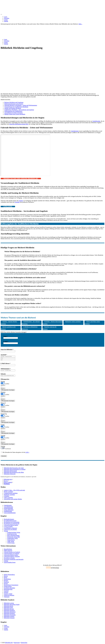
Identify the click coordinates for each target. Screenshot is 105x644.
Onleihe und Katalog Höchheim (13, 108)
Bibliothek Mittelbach (10, 612)
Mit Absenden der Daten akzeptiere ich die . (15, 452)
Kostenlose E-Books (9, 558)
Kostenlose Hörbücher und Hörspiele (14, 559)
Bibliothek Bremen (9, 609)
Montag (3, 381)
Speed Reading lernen (10, 562)
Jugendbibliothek (8, 507)
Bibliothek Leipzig (9, 603)
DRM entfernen (8, 551)
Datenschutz (24, 643)
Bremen (6, 580)
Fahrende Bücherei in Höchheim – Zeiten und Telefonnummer (21, 105)
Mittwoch (3, 403)
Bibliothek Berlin (9, 606)
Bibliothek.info (8, 479)
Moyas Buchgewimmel (13, 535)
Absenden (4, 456)
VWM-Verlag (11, 543)
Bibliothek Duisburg (9, 613)
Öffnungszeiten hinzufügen (8, 390)
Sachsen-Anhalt (8, 594)
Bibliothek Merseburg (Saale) (12, 605)
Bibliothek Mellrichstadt (10, 471)
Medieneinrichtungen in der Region (14, 104)
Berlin (6, 578)
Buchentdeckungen (9, 519)
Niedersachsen (8, 586)
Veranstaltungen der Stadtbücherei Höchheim (16, 107)
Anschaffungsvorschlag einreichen (13, 113)
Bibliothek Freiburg (9, 616)
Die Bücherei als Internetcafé (12, 524)
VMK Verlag (11, 541)
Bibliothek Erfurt (8, 607)
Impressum (17, 643)
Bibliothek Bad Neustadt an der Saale (14, 468)
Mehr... (80, 24)
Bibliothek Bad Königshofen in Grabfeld (15, 469)
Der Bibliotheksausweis (10, 521)
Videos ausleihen (8, 498)
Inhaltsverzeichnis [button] (5, 100)
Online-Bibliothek (9, 510)
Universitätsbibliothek (10, 513)
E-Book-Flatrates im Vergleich (12, 552)
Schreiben (7, 18)
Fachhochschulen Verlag (14, 532)
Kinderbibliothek (8, 508)
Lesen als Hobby (8, 527)
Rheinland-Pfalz (8, 589)
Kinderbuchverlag (12, 534)
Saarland (6, 591)
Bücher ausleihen (8, 492)
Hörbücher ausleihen (9, 495)
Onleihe (6, 21)
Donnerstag (4, 414)
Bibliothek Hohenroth (10, 474)
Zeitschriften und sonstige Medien (13, 499)
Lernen (6, 20)
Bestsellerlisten (8, 549)
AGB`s (27, 452)
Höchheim (7, 484)
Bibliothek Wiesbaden (10, 615)
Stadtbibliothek (8, 511)
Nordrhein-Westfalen (9, 588)
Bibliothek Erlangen (9, 618)
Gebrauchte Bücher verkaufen (12, 556)
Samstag (3, 435)
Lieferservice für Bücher (10, 529)
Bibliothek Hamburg (9, 610)
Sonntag (3, 446)
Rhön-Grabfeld (8, 482)
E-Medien (7, 496)
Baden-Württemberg (9, 575)
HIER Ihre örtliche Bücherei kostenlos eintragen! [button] (14, 332)
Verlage (6, 531)
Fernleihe (17, 202)
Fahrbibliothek (96, 121)
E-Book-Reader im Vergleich (12, 554)
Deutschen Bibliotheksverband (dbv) (19, 124)
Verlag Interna (11, 540)
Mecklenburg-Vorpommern (11, 585)
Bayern (6, 481)
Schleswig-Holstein (9, 595)
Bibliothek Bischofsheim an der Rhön (14, 472)
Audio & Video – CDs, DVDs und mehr (14, 490)
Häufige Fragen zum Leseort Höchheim (15, 114)
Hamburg (6, 582)
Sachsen (6, 592)
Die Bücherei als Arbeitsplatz (12, 522)
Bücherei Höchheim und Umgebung (14, 102)
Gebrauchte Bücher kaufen (11, 525)
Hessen (6, 583)
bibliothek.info (9, 643)
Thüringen (7, 597)
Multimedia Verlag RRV (14, 537)
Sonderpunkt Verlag (12, 538)
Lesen (5, 17)
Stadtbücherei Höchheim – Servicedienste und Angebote (19, 110)
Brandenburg (7, 579)
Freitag (3, 425)
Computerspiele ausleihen (11, 493)
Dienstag (3, 392)
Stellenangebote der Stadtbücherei (13, 111)
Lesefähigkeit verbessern (10, 528)
